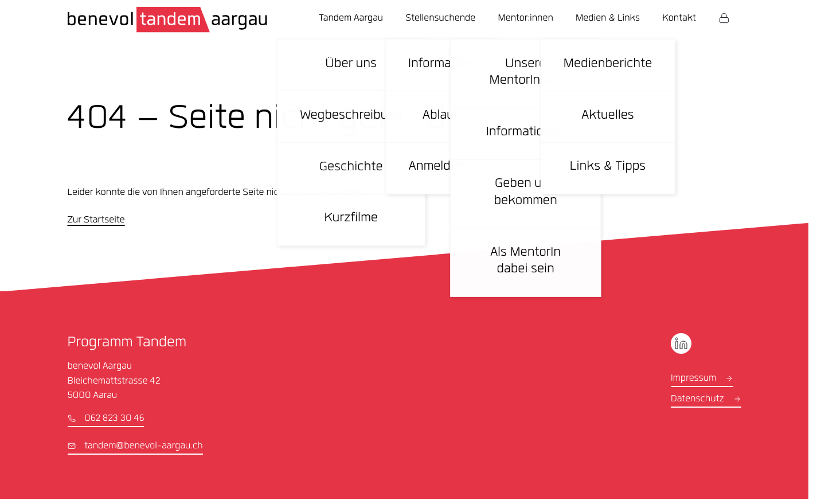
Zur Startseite (96, 221)
